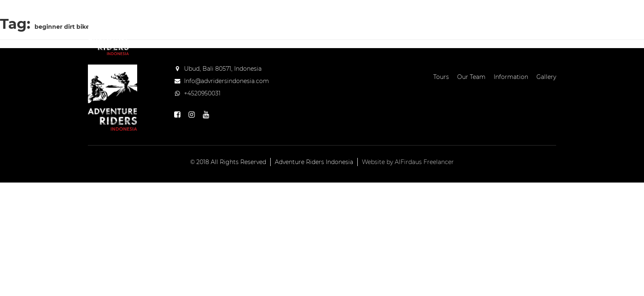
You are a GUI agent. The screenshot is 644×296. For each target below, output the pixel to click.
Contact (535, 27)
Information (414, 27)
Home (290, 27)
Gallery (465, 27)
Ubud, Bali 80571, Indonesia (223, 69)
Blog (499, 27)
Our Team (361, 27)
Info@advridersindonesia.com (227, 81)
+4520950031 (202, 93)
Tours (322, 27)
